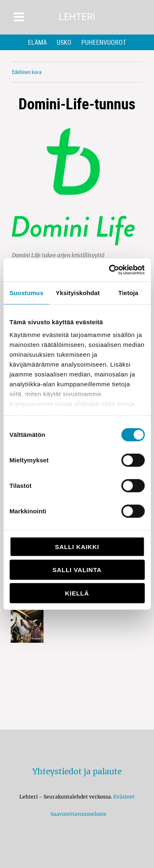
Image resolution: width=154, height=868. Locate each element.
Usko (64, 42)
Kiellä (77, 593)
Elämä (37, 42)
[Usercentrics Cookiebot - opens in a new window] (110, 270)
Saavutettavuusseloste (77, 814)
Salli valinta (77, 570)
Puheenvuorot (104, 42)
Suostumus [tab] (26, 292)
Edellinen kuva (27, 72)
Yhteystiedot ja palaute (77, 771)
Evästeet (124, 797)
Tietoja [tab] (128, 292)
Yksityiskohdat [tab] (78, 292)
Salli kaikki (77, 546)
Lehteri (77, 17)
